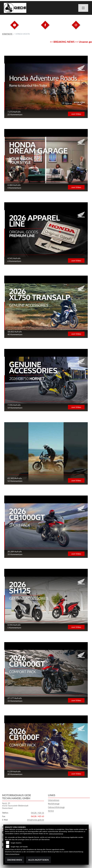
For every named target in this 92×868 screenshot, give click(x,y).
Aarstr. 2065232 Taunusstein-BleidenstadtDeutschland (15, 806)
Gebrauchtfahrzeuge (56, 807)
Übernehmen (15, 860)
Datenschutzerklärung (56, 834)
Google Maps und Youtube (19, 847)
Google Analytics (16, 843)
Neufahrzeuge (54, 804)
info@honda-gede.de (36, 820)
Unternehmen (54, 800)
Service (51, 811)
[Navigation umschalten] (83, 8)
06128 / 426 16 (37, 813)
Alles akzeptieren (38, 860)
